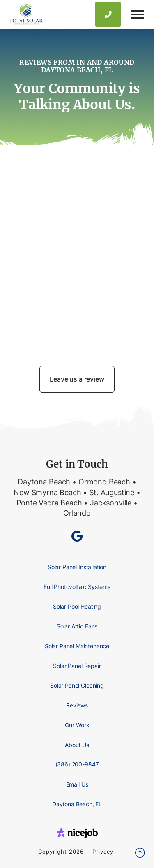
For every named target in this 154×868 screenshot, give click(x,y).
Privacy (103, 852)
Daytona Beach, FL (77, 804)
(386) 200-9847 (77, 764)
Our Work (77, 725)
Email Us (77, 784)
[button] (138, 14)
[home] (24, 14)
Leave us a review (77, 379)
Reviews (77, 705)
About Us (77, 745)
